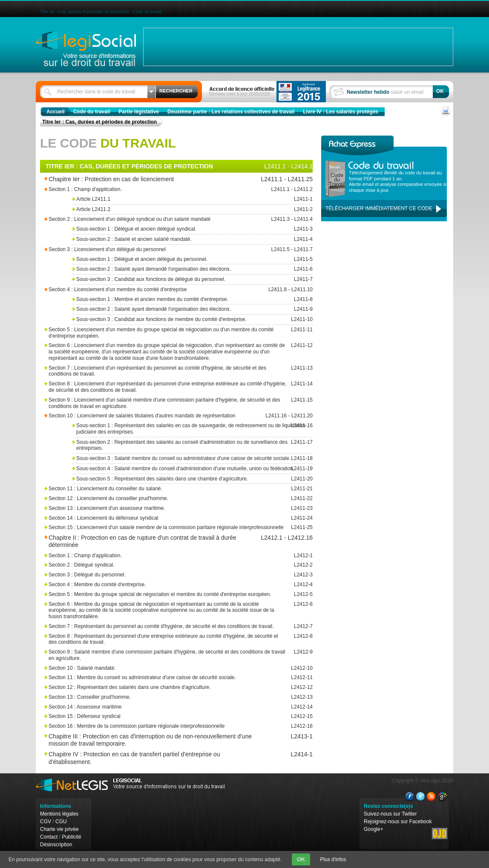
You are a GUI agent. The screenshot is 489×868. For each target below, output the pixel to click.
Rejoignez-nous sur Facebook (398, 822)
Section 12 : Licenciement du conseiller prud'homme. (168, 499)
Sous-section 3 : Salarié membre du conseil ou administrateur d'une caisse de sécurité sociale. (191, 459)
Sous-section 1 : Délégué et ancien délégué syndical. (191, 229)
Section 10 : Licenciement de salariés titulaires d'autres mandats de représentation (168, 416)
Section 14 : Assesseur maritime (168, 707)
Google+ (374, 829)
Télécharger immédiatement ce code (379, 208)
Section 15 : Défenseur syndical (168, 716)
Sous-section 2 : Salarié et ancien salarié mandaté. (191, 239)
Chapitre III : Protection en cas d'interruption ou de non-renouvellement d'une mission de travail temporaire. (156, 740)
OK (301, 859)
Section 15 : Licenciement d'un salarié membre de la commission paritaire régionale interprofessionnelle (168, 528)
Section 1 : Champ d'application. (168, 190)
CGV (46, 822)
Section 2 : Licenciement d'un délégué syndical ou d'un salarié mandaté (168, 219)
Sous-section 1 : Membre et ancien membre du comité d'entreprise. (191, 299)
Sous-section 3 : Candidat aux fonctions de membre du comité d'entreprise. (191, 320)
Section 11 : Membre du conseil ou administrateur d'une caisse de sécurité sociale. (168, 678)
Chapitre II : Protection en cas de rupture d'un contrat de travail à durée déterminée (156, 541)
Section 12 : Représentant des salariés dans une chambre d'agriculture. (168, 687)
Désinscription (56, 845)
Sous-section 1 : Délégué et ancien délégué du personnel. (191, 259)
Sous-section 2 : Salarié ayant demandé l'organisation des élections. (191, 269)
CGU (61, 822)
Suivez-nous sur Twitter (390, 814)
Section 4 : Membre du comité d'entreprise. (168, 585)
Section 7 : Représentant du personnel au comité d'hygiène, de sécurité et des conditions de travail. (168, 626)
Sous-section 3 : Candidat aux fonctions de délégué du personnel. (191, 279)
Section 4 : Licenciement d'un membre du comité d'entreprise (168, 290)
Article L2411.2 (191, 210)
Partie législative (139, 112)
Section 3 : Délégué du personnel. (168, 575)
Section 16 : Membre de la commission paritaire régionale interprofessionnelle (168, 726)
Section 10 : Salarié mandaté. (168, 668)
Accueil (56, 112)
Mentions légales (59, 814)
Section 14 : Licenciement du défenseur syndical (168, 518)
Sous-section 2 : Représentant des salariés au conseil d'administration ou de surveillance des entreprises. (191, 445)
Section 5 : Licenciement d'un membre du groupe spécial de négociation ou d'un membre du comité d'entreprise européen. (168, 333)
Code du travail (92, 112)
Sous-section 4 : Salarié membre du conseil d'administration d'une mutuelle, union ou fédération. (191, 469)
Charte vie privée (59, 829)
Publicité (71, 837)
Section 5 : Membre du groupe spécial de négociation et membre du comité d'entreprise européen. (168, 595)
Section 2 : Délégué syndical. (168, 565)
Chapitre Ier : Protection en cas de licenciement (156, 179)
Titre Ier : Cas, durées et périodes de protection (99, 122)
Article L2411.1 (191, 199)
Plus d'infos (333, 859)
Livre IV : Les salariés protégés (341, 112)
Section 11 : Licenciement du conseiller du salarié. (168, 489)
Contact (49, 837)
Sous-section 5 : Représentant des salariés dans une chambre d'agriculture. (191, 479)
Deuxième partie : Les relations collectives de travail (231, 112)
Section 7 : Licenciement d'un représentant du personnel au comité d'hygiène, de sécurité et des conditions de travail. (168, 371)
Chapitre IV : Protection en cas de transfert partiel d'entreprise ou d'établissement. (156, 758)
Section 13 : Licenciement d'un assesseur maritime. (168, 508)
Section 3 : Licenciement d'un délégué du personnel (168, 250)
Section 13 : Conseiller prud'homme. (168, 697)
